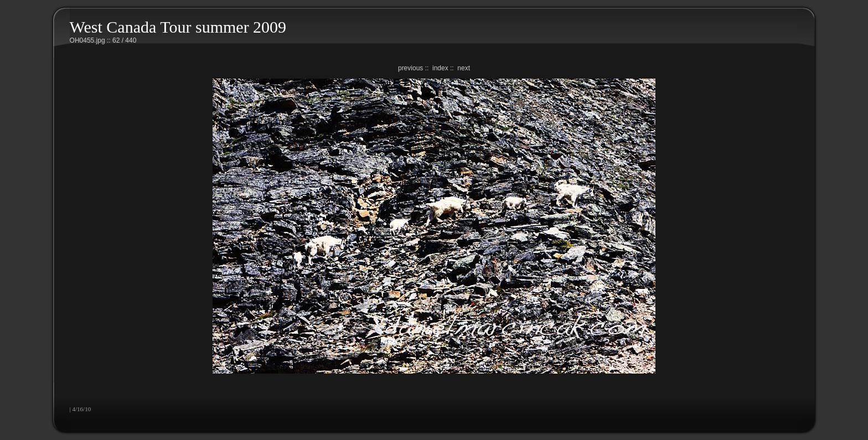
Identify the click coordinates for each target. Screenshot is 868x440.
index (440, 68)
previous (410, 68)
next (464, 68)
